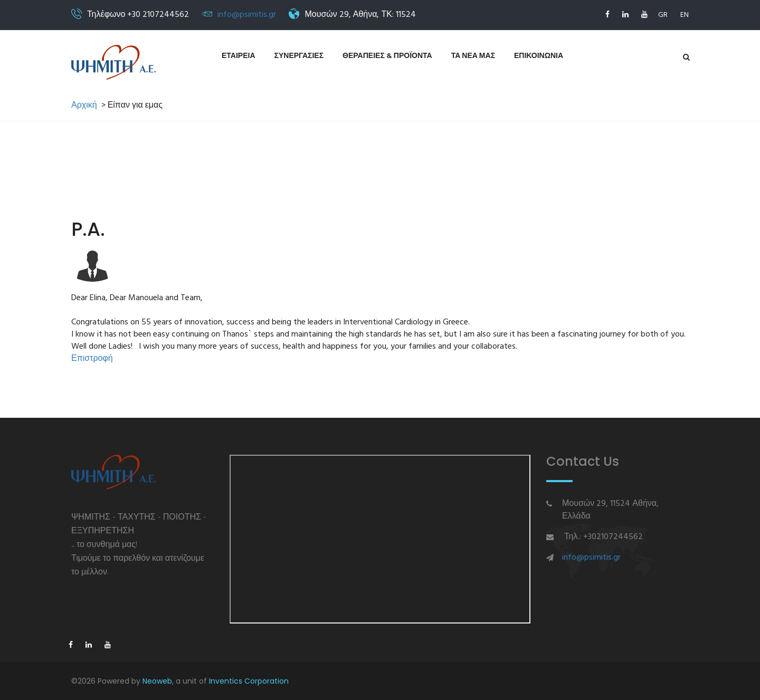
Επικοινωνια (539, 56)
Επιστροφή (92, 359)
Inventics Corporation (249, 681)
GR (663, 15)
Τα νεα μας (473, 56)
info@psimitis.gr (247, 15)
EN (685, 15)
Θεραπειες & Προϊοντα (387, 56)
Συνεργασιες (299, 56)
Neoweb (157, 681)
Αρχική (84, 106)
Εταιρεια (239, 56)
